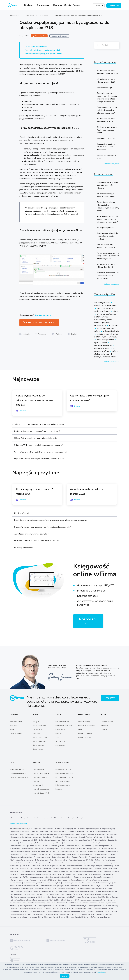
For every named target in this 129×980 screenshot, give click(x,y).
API (11, 781)
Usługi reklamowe (39, 745)
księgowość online (102, 348)
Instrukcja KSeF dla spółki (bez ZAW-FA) (103, 906)
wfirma (116, 311)
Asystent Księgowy (85, 733)
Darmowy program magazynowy (65, 854)
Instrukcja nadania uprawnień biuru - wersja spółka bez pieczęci (84, 909)
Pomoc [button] (76, 5)
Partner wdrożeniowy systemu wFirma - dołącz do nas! (37, 431)
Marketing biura (52, 849)
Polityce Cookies (101, 972)
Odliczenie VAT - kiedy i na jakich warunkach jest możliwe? (38, 445)
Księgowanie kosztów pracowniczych (50, 863)
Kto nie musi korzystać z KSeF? (63, 897)
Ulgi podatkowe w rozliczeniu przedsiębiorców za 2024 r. (51, 877)
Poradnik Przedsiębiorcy (87, 726)
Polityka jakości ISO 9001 (64, 773)
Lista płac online (87, 846)
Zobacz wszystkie (112, 164)
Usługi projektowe (39, 726)
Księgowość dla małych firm (53, 917)
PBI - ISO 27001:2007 (63, 770)
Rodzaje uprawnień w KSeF (107, 891)
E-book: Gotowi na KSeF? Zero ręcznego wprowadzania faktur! (83, 900)
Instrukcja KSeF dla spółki (48, 906)
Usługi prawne (38, 749)
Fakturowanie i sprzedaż (64, 726)
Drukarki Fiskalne (86, 837)
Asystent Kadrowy (85, 737)
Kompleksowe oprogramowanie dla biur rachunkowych (76, 891)
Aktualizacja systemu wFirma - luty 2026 (31, 534)
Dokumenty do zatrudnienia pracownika (37, 889)
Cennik (68, 5)
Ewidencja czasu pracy (106, 138)
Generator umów (72, 846)
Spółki (12, 730)
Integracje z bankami (40, 777)
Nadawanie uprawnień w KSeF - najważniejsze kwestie (107, 130)
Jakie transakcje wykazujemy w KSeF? (99, 894)
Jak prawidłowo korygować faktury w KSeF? (27, 894)
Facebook (104, 726)
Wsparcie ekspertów (17, 770)
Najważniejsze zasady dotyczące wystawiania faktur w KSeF (55, 914)
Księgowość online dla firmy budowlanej (102, 834)
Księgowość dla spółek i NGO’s (77, 917)
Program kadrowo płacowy (41, 854)
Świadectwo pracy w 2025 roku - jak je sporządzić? (42, 883)
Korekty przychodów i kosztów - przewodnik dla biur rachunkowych (87, 883)
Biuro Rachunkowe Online (19, 777)
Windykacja (98, 837)
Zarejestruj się (114, 5)
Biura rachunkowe (16, 733)
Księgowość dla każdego (20, 854)
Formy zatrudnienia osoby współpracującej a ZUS (42, 50)
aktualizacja (114, 325)
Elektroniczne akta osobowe (49, 840)
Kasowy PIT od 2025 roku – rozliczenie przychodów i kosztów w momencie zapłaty (52, 866)
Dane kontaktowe (107, 722)
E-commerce (37, 730)
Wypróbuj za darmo (110, 698)
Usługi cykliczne (56, 843)
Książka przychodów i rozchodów (92, 851)
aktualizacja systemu (103, 345)
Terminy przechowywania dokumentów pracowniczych (93, 877)
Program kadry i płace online (21, 857)
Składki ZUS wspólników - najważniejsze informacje (36, 438)
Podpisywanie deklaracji (18, 773)
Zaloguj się (99, 5)
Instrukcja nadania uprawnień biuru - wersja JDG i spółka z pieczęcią (35, 909)
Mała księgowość (112, 851)
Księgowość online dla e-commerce (53, 832)
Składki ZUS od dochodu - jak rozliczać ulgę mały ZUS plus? (39, 424)
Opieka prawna (68, 840)
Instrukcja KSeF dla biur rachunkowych (73, 906)
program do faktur (51, 818)
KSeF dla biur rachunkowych (100, 917)
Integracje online (38, 770)
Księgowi (58, 5)
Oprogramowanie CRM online (105, 854)
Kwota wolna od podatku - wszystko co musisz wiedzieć (107, 236)
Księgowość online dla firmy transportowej (42, 834)
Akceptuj (65, 976)
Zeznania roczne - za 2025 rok (75, 911)
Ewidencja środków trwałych (20, 829)
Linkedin (104, 730)
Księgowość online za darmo (43, 829)
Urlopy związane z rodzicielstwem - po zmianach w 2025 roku (33, 880)
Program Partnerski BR (97, 857)
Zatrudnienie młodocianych (91, 886)
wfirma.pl (113, 337)
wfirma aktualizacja (111, 331)
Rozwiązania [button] (44, 5)
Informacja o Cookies (63, 781)
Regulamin (59, 789)
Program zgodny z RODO (64, 777)
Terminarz (44, 843)
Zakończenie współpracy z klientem (71, 880)
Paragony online (61, 860)
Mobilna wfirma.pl (104, 88)
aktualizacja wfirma (102, 303)
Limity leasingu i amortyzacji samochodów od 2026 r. (64, 894)
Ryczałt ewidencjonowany (21, 851)
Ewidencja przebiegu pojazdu (66, 829)
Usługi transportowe (40, 737)
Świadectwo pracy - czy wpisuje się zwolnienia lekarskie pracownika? (107, 110)
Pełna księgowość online (61, 857)
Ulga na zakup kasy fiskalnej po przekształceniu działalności (39, 459)
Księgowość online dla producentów (73, 834)
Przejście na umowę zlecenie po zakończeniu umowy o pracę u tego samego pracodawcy (51, 520)
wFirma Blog (14, 16)
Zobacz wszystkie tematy (18, 823)
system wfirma (101, 343)
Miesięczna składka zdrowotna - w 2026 (47, 911)
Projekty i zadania (99, 840)
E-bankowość (58, 837)
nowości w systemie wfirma (106, 305)
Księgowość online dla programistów (25, 832)
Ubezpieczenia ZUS (30, 840)
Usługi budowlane (39, 741)
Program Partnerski (79, 857)
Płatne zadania (27, 849)
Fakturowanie (16, 846)
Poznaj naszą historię (106, 228)
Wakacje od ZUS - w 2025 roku (76, 874)
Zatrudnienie (44, 16)
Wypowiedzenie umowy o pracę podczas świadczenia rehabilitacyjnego (108, 256)
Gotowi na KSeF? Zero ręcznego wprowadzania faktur (60, 886)
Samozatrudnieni (16, 722)
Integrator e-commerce (41, 773)
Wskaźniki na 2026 (47, 891)
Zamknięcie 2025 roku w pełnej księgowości (37, 871)
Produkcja (36, 733)
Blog (80, 730)
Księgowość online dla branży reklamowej (26, 837)
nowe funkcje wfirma (106, 340)
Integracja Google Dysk (41, 793)
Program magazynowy (42, 857)
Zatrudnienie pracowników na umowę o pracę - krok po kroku (41, 874)
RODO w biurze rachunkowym (64, 889)
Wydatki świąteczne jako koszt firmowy (99, 866)
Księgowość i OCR (94, 849)
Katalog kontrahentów (101, 843)
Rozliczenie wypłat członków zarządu (25, 891)
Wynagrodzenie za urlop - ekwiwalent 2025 (86, 871)
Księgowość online (62, 722)
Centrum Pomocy (84, 722)
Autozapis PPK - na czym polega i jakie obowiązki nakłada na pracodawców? (107, 219)
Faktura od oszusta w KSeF (31, 917)
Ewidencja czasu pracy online (54, 846)
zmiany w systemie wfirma (105, 357)
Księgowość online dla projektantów (81, 832)
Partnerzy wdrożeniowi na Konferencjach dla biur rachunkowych (108, 276)
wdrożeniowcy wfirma (104, 320)
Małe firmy (14, 726)
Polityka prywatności (63, 785)
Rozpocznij (88, 621)
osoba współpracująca (59, 36)
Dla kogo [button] (29, 5)
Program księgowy (108, 829)
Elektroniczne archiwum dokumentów (77, 843)
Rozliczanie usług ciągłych (29, 843)
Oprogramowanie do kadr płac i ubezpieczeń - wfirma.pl (107, 185)
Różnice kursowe (71, 837)
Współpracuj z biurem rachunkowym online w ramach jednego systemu (46, 869)
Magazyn (59, 733)
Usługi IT (36, 722)
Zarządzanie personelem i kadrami (73, 849)
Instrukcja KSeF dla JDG (28, 906)
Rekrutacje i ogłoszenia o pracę (44, 851)
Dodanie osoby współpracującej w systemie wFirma (44, 54)
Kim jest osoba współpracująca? (36, 47)
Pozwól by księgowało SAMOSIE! (81, 860)
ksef (99, 308)
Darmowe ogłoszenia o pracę (89, 829)
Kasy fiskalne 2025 (61, 871)
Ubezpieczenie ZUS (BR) (32, 846)
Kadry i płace (29, 16)
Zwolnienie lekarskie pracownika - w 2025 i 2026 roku (31, 897)
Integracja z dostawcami (41, 789)
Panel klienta (40, 849)
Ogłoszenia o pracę (109, 849)
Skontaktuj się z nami (44, 315)
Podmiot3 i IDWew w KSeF (98, 911)
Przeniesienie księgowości (83, 869)
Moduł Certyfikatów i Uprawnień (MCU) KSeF (93, 897)
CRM (57, 737)
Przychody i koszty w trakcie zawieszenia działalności (106, 147)
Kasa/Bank (47, 837)
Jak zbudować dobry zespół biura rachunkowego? (95, 889)
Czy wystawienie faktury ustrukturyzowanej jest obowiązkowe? (41, 452)
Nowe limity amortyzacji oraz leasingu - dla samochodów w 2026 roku (53, 903)
